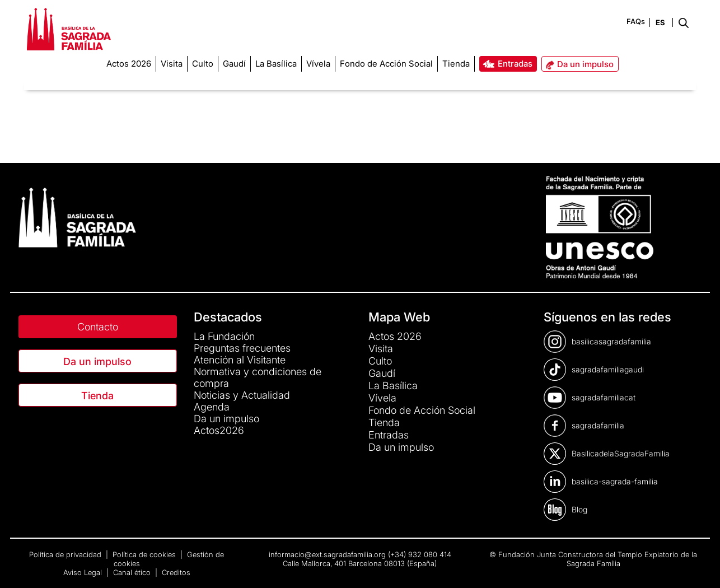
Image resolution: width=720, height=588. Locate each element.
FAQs (636, 21)
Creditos (176, 572)
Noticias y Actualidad (242, 395)
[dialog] (699, 566)
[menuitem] (129, 64)
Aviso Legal (84, 572)
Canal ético (133, 572)
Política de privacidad (66, 554)
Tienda (97, 396)
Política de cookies (145, 554)
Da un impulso (97, 361)
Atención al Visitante (240, 360)
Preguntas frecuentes (242, 348)
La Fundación (224, 336)
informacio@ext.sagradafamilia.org (327, 554)
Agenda (212, 407)
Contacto (98, 327)
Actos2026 (219, 430)
